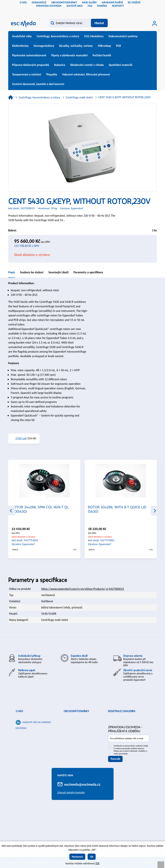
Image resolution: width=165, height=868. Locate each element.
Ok (92, 857)
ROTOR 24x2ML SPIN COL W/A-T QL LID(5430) (117, 509)
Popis (12, 272)
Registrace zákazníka (122, 711)
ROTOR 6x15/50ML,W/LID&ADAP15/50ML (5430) (44, 509)
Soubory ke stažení (32, 272)
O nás (19, 711)
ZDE (97, 863)
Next (155, 511)
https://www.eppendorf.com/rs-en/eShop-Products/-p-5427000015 (83, 589)
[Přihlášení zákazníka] (155, 23)
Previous (11, 511)
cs (80, 11)
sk (85, 11)
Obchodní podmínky (76, 711)
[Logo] (23, 23)
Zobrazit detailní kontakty (71, 792)
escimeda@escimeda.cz (82, 784)
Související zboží (58, 272)
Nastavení (77, 857)
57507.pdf (21, 438)
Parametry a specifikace (88, 272)
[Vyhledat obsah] (99, 23)
